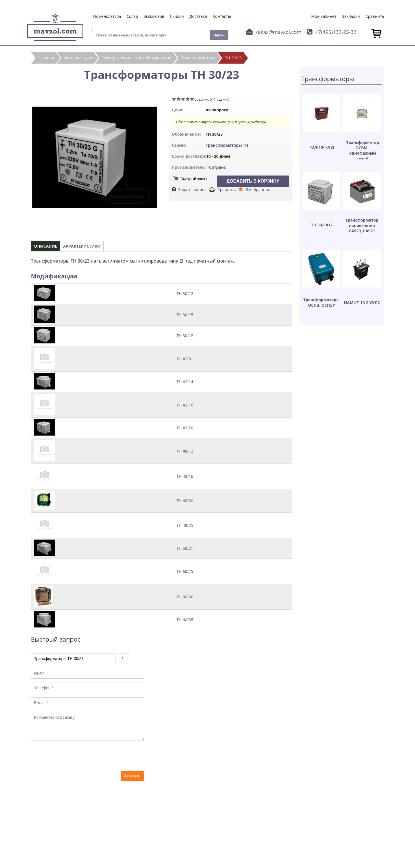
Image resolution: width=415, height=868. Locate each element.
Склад (132, 16)
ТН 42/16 (185, 405)
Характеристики (82, 246)
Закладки (351, 16)
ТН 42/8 (184, 359)
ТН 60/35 (185, 620)
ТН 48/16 (185, 476)
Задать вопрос (192, 190)
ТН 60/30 (185, 597)
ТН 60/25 (185, 571)
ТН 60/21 (185, 548)
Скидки (177, 16)
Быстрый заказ (194, 179)
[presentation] (74, 756)
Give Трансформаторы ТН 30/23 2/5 (179, 99)
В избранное (258, 190)
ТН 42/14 (185, 382)
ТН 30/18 (185, 336)
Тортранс (216, 167)
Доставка (198, 16)
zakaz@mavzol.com (278, 32)
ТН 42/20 (185, 428)
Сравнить (375, 16)
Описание (46, 246)
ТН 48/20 (185, 501)
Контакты (222, 16)
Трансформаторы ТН (227, 145)
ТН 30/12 (185, 294)
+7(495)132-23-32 (336, 32)
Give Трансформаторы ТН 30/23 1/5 (174, 99)
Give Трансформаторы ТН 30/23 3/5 (183, 99)
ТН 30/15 (185, 315)
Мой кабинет (324, 16)
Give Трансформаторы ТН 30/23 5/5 (192, 99)
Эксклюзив (154, 16)
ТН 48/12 (185, 451)
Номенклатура (107, 16)
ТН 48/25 (185, 525)
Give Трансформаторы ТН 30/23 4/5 (188, 99)
